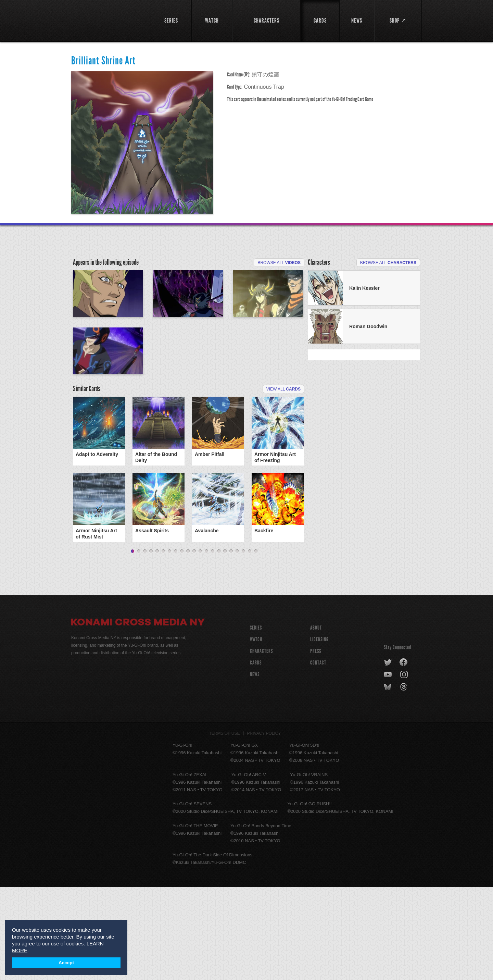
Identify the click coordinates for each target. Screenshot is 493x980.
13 (206, 645)
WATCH (256, 733)
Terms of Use (225, 827)
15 (219, 645)
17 (231, 645)
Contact (318, 756)
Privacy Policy (264, 827)
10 (188, 645)
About (316, 721)
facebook (404, 756)
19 (243, 645)
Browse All (279, 263)
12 (200, 645)
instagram (404, 768)
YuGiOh (107, 20)
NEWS (255, 767)
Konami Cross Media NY (138, 716)
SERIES (256, 721)
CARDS (256, 756)
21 (256, 645)
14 (213, 645)
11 (194, 645)
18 (237, 645)
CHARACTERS (261, 744)
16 (225, 645)
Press (316, 744)
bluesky (388, 780)
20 (250, 645)
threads (404, 780)
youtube (388, 768)
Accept (66, 963)
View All (283, 482)
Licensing (319, 733)
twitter (388, 756)
